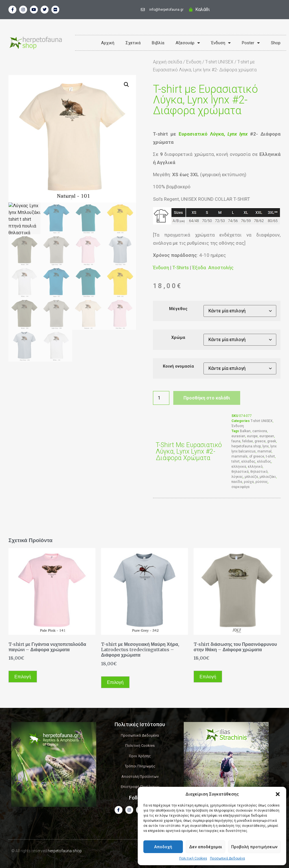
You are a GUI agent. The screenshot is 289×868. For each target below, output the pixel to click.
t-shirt (270, 456)
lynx (266, 446)
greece (260, 441)
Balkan (245, 431)
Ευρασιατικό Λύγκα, (213, 134)
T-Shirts (181, 268)
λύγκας (237, 477)
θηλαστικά (240, 472)
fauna (236, 441)
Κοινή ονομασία (178, 366)
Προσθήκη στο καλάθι (207, 398)
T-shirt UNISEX (219, 62)
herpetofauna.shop (246, 446)
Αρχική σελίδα (168, 62)
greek (272, 441)
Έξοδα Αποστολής (213, 268)
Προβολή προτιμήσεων (254, 847)
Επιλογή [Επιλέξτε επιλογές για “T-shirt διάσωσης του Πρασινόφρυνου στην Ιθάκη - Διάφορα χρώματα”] (208, 677)
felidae (248, 441)
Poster (251, 43)
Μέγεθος (178, 309)
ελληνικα (239, 467)
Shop (276, 43)
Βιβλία (158, 43)
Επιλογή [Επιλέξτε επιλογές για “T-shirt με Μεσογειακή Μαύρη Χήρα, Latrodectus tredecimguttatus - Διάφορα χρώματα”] (115, 682)
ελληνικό (255, 467)
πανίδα (237, 482)
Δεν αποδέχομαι (206, 847)
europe (252, 436)
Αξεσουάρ (188, 43)
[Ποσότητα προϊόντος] (161, 398)
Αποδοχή (163, 847)
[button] (278, 794)
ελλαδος (264, 461)
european (267, 436)
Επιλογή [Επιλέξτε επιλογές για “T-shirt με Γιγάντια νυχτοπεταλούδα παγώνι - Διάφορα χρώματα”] (23, 677)
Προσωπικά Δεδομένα (227, 858)
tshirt (236, 461)
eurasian (238, 436)
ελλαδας (248, 461)
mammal (264, 451)
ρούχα (249, 482)
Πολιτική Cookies (193, 858)
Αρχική (108, 43)
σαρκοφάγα (240, 487)
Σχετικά (133, 43)
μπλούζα (251, 477)
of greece (257, 456)
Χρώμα (178, 338)
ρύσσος (262, 482)
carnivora (260, 431)
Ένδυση (221, 43)
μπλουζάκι (268, 477)
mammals (239, 456)
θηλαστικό (259, 472)
